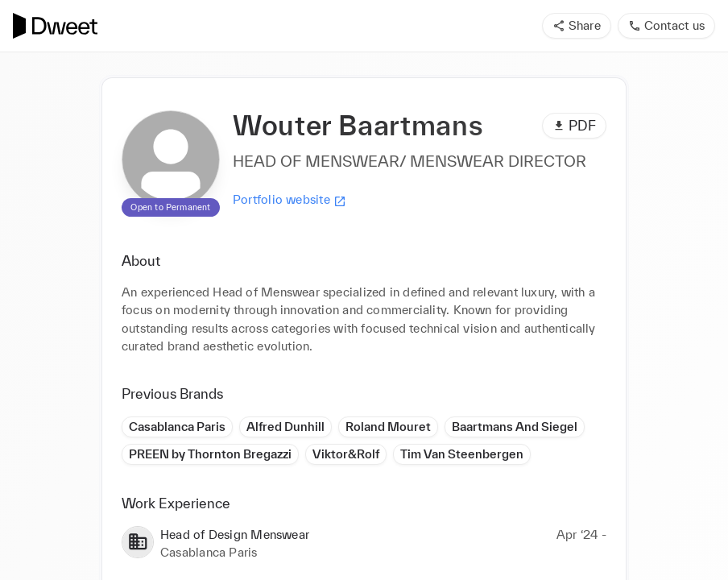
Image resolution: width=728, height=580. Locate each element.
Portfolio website (290, 200)
